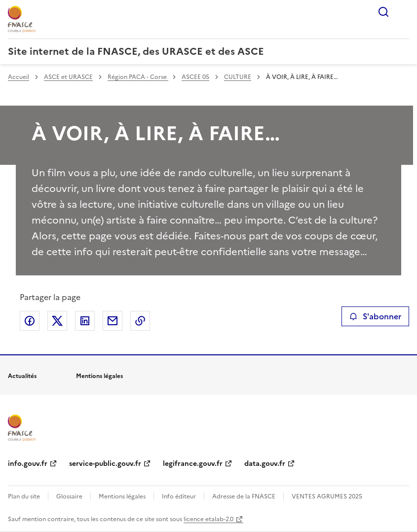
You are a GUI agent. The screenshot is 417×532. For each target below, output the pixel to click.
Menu (403, 12)
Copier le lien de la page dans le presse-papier (140, 321)
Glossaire (69, 496)
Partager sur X (57, 321)
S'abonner (375, 316)
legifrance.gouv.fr (193, 464)
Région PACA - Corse (138, 77)
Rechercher (383, 12)
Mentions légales (122, 496)
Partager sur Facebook (30, 321)
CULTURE (238, 77)
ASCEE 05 (195, 77)
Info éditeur (179, 496)
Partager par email (113, 321)
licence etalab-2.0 (208, 519)
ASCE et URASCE (68, 77)
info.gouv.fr (28, 464)
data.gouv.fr (265, 464)
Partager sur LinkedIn (85, 321)
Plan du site (24, 496)
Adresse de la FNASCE (244, 496)
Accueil (19, 77)
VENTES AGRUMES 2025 (327, 496)
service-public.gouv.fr (105, 464)
